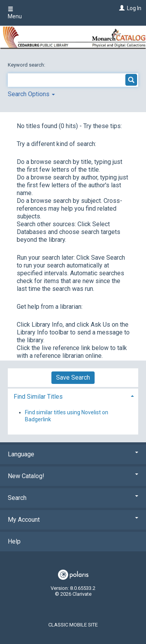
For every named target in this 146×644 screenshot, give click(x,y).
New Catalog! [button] (73, 476)
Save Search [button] (73, 377)
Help (14, 541)
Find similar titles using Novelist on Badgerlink (67, 416)
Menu (15, 13)
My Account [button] (73, 520)
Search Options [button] (31, 94)
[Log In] (121, 8)
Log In (134, 8)
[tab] (73, 396)
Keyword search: (27, 65)
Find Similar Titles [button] (38, 397)
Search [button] (73, 498)
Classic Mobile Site (73, 625)
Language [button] (73, 454)
